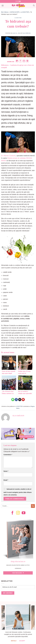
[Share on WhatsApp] (17, 61)
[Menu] (3, 6)
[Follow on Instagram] (18, 1)
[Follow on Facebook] (16, 1)
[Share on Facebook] (20, 61)
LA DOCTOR (25, 12)
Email (6, 480)
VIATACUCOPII (15, 12)
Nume (6, 471)
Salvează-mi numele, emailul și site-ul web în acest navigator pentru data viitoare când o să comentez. (18, 492)
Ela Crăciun (5, 12)
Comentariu (8, 455)
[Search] (34, 6)
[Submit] (33, 506)
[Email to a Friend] (24, 61)
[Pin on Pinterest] (27, 61)
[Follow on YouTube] (20, 1)
